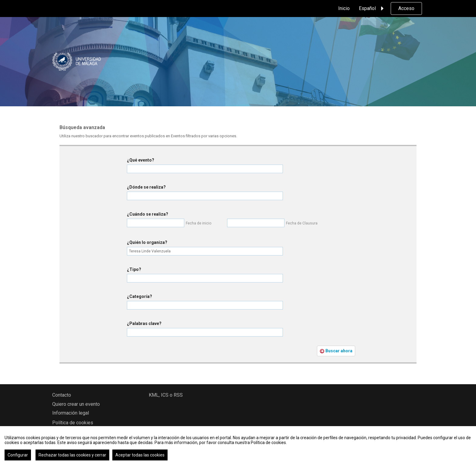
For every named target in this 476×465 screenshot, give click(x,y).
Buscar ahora (336, 351)
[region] (238, 446)
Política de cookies (73, 423)
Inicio (344, 8)
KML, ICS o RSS (166, 395)
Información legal (71, 413)
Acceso (406, 8)
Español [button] (372, 9)
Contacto (62, 395)
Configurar (18, 455)
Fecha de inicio (199, 223)
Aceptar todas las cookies (140, 455)
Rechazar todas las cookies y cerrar (72, 455)
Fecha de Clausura (302, 223)
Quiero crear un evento (76, 404)
